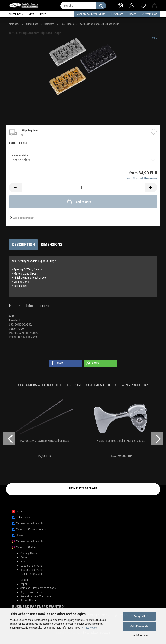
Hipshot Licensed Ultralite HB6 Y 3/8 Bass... (121, 441)
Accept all (139, 616)
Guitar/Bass (16, 14)
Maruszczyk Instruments (91, 14)
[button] (121, 5)
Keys (31, 14)
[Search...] (101, 6)
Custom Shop (150, 14)
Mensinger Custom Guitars (31, 529)
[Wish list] (143, 5)
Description (23, 244)
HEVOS (133, 14)
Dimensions (52, 244)
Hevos (20, 535)
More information (139, 635)
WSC (154, 38)
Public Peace (23, 517)
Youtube (21, 511)
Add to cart (78, 201)
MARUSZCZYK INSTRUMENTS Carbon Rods (44, 441)
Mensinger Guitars (26, 547)
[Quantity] (83, 188)
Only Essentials (139, 626)
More (43, 14)
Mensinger (117, 14)
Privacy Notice (89, 628)
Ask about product (24, 218)
